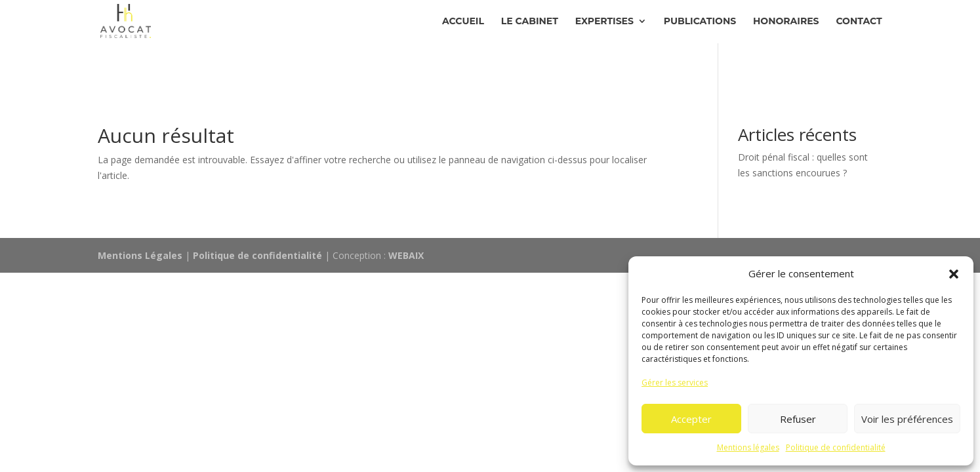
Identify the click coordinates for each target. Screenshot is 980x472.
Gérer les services (675, 383)
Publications (700, 22)
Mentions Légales (140, 255)
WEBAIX (406, 255)
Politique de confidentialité (836, 447)
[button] (954, 274)
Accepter (691, 419)
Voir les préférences (907, 419)
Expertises (604, 22)
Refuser (798, 419)
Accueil (463, 22)
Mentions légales (748, 447)
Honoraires (786, 22)
